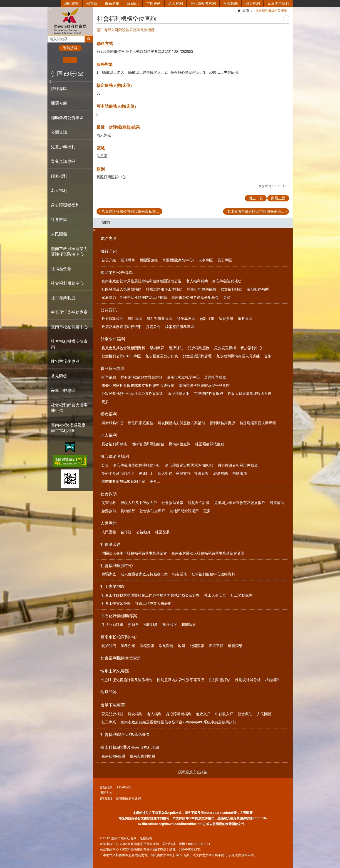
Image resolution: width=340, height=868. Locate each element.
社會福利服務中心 (117, 566)
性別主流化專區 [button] (65, 361)
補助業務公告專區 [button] (67, 118)
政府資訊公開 (112, 319)
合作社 (126, 532)
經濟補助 (176, 348)
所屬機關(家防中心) (178, 260)
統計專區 (135, 319)
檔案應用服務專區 (180, 327)
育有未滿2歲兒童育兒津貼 (142, 377)
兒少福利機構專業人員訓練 (238, 356)
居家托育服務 (215, 377)
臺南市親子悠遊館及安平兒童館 (204, 385)
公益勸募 (143, 532)
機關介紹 (109, 251)
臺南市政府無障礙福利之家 (123, 482)
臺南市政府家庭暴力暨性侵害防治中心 (69, 251)
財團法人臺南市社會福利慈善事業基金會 (134, 553)
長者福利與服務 (114, 444)
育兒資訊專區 (113, 369)
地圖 (181, 646)
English (133, 4)
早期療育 (157, 348)
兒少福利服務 (199, 348)
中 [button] (70, 60)
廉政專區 (245, 319)
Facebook (53, 74)
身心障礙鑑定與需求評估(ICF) (189, 465)
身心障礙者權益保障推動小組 (137, 465)
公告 (105, 465)
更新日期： (108, 787)
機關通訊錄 (149, 260)
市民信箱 (112, 4)
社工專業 (109, 722)
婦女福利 (253, 4)
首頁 (246, 11)
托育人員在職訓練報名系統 (250, 394)
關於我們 (109, 646)
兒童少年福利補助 (201, 289)
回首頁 (92, 4)
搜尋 (51, 38)
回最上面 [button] (278, 198)
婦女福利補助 (231, 289)
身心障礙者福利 (203, 4)
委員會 (133, 625)
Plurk (60, 74)
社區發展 (162, 532)
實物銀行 (128, 511)
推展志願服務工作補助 (164, 289)
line (73, 74)
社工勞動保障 (241, 595)
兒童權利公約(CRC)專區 (121, 356)
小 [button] (56, 60)
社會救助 (231, 4)
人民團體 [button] (59, 234)
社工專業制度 (113, 587)
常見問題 (166, 646)
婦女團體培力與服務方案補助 (181, 423)
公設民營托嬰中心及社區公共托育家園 (132, 394)
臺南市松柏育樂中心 (119, 637)
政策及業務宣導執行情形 (122, 327)
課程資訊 (147, 646)
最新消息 (235, 646)
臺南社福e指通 (113, 756)
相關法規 (189, 625)
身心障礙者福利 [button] (65, 205)
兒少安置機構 (225, 348)
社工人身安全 (215, 595)
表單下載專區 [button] (63, 391)
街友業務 (180, 574)
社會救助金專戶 (152, 511)
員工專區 (225, 260)
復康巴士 (146, 473)
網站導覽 (72, 4)
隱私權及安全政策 (193, 772)
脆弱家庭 (109, 574)
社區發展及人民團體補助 (122, 289)
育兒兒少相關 (112, 714)
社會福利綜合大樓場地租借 (69, 408)
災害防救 (109, 503)
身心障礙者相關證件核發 (238, 465)
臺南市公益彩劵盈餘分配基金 (195, 297)
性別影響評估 (220, 680)
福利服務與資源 (222, 423)
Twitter (67, 74)
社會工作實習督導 (116, 603)
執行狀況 (170, 625)
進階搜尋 (70, 48)
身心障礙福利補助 (227, 281)
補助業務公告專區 (117, 273)
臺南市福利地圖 (142, 756)
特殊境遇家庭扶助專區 (258, 423)
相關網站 (272, 680)
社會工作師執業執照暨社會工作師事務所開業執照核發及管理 (151, 595)
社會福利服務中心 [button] (67, 283)
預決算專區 (186, 319)
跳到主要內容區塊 (2, 2)
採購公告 (153, 327)
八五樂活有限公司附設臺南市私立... (130, 211)
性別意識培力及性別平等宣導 (181, 680)
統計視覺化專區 (160, 319)
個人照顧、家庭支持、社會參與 (183, 473)
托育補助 (109, 377)
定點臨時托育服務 (209, 394)
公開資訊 (109, 310)
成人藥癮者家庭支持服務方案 (144, 574)
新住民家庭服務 (141, 423)
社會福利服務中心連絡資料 (213, 574)
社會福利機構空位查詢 (69, 344)
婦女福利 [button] (59, 176)
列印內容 (286, 18)
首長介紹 (109, 260)
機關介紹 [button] (59, 103)
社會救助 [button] (59, 220)
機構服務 (240, 473)
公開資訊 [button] (59, 132)
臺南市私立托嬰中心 (183, 377)
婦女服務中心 (112, 423)
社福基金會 (111, 544)
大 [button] (84, 60)
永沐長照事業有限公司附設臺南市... (255, 211)
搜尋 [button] (89, 39)
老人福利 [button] (59, 191)
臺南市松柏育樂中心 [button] (69, 327)
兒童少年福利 (278, 4)
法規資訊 (226, 319)
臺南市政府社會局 (70, 21)
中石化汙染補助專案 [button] (69, 312)
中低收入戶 (224, 714)
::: (49, 9)
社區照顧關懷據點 (210, 444)
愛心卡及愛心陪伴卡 (118, 473)
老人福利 (176, 4)
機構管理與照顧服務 (148, 444)
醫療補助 (277, 503)
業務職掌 (128, 260)
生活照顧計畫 (112, 625)
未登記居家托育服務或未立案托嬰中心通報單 (138, 385)
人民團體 (109, 523)
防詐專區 (59, 89)
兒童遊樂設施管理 (197, 356)
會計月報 (207, 319)
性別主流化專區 (115, 671)
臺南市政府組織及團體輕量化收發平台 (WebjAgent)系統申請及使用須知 (178, 722)
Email (81, 74)
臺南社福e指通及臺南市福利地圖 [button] (68, 428)
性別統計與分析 (248, 680)
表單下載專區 (113, 705)
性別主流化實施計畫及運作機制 (127, 680)
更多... (228, 297)
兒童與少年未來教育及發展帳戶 (240, 503)
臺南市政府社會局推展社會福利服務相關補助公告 (141, 281)
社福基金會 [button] (61, 269)
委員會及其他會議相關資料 (123, 348)
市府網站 (154, 4)
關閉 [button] (106, 223)
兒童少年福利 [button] (63, 147)
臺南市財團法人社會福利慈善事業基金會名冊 (208, 553)
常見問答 (59, 376)
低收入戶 (203, 714)
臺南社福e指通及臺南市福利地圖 (130, 748)
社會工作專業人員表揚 (153, 603)
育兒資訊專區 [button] (63, 161)
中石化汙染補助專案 (119, 616)
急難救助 (109, 511)
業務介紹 (128, 646)
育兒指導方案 (179, 394)
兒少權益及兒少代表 (162, 356)
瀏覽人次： (108, 793)
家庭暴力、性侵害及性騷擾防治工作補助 (134, 297)
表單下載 (216, 646)
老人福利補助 (197, 281)
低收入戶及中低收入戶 (139, 503)
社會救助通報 (172, 503)
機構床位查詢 (180, 444)
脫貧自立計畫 (199, 503)
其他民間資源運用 (184, 511)
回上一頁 (256, 198)
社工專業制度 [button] (63, 298)
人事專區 (206, 260)
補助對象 (151, 625)
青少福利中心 (251, 348)
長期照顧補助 (258, 289)
